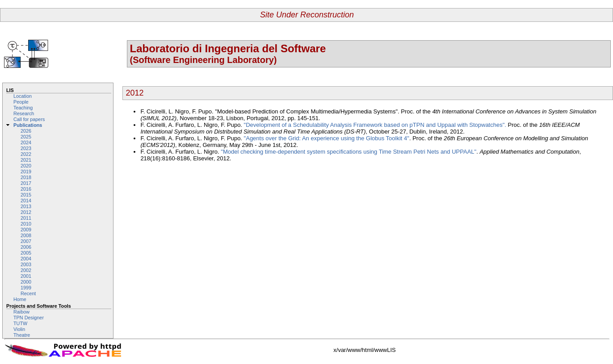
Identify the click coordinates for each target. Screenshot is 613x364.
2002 (26, 270)
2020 (26, 166)
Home (20, 299)
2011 (26, 218)
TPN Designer (29, 318)
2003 (26, 264)
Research (24, 113)
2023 (26, 148)
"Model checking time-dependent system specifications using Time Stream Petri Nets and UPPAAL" (348, 152)
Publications (28, 125)
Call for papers (29, 119)
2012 (26, 212)
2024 (26, 142)
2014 (26, 201)
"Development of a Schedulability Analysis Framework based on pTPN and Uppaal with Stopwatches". (376, 125)
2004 (26, 259)
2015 (26, 195)
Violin (19, 329)
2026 (26, 131)
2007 (26, 241)
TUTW (20, 323)
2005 (26, 253)
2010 (26, 224)
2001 (26, 276)
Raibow (21, 312)
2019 (26, 172)
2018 (26, 177)
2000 (26, 282)
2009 (26, 230)
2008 (26, 235)
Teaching (23, 108)
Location (23, 96)
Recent (28, 293)
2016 (26, 189)
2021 (26, 160)
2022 (26, 154)
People (21, 102)
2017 (26, 183)
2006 (26, 247)
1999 (26, 288)
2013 (26, 206)
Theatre (22, 335)
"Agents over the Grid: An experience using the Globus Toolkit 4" (327, 138)
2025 (26, 137)
